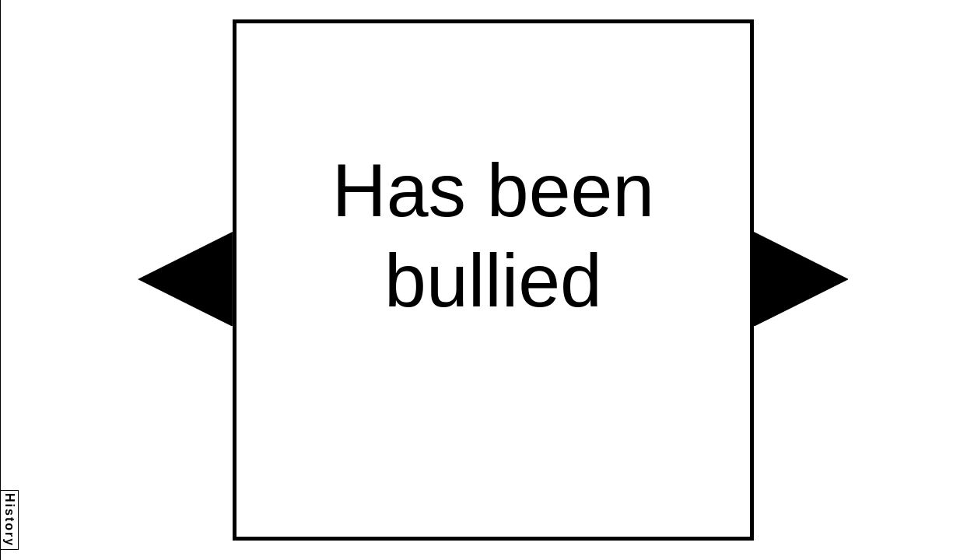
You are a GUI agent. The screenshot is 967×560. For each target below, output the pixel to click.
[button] (185, 279)
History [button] (10, 520)
